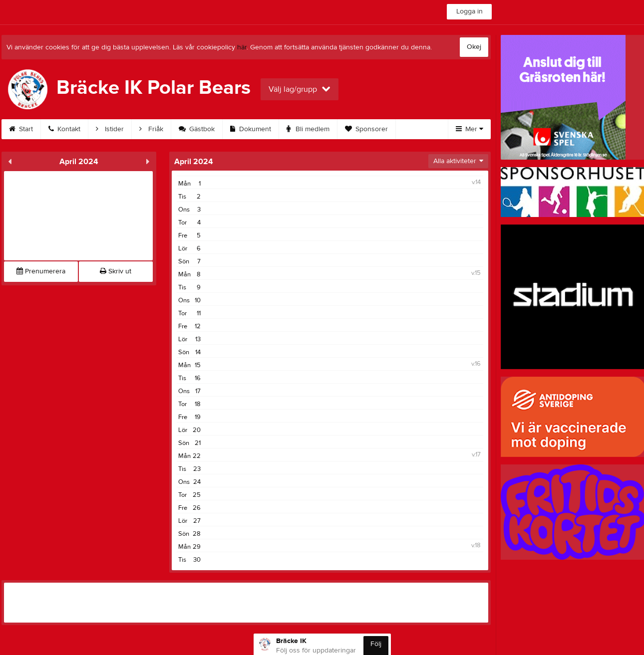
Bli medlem (308, 129)
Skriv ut (116, 271)
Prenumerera (41, 271)
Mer (470, 129)
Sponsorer (366, 129)
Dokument (251, 129)
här (242, 47)
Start (21, 129)
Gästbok (197, 129)
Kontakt (64, 129)
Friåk (151, 129)
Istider (110, 129)
